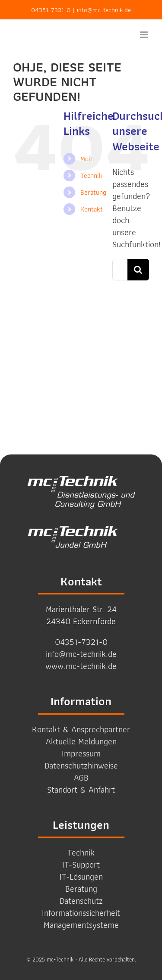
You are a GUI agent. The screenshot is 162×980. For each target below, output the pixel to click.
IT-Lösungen (81, 877)
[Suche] (138, 270)
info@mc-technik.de (104, 10)
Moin (87, 159)
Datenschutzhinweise (81, 765)
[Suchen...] (120, 270)
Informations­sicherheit (81, 913)
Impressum (81, 753)
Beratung (93, 192)
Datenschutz (81, 901)
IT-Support (81, 865)
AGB (81, 778)
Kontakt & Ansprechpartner (81, 729)
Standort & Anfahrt (81, 790)
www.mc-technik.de (81, 666)
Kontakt (92, 209)
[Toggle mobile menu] (145, 35)
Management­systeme (81, 925)
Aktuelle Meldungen (81, 741)
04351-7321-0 (51, 10)
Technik (91, 176)
